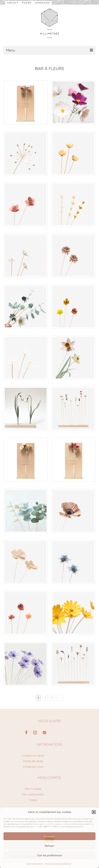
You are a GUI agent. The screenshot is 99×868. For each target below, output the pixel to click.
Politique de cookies (34, 863)
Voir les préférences (50, 855)
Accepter (49, 836)
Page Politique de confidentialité (58, 863)
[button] (94, 812)
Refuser (49, 846)
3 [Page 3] (52, 698)
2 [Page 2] (45, 698)
